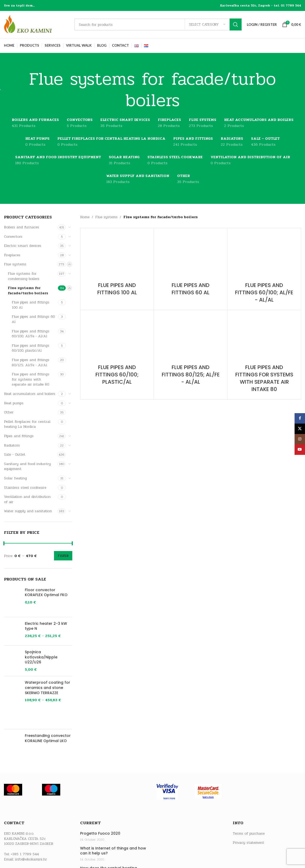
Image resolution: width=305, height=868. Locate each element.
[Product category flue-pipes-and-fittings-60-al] (191, 265)
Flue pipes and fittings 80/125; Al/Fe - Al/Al (31, 362)
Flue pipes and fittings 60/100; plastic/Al (31, 348)
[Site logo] (37, 24)
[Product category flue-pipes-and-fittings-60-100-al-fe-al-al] (264, 269)
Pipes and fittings (19, 436)
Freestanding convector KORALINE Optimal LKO (48, 738)
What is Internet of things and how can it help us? (113, 851)
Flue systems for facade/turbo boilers (28, 291)
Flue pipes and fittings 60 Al (33, 319)
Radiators (12, 445)
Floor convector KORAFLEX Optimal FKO (46, 593)
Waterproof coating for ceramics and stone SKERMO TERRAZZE (47, 688)
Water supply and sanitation (28, 511)
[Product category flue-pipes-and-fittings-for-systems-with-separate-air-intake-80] (264, 355)
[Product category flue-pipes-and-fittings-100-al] (117, 265)
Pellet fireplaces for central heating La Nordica (27, 424)
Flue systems (15, 264)
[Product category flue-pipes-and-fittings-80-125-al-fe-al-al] (191, 351)
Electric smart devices (23, 246)
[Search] (158, 25)
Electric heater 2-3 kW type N (46, 626)
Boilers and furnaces (22, 227)
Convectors (13, 237)
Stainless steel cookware (25, 488)
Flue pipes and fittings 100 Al (31, 305)
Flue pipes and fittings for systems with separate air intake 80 (31, 379)
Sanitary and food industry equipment (27, 466)
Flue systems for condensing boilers (24, 276)
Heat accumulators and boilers (30, 394)
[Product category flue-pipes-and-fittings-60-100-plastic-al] (117, 351)
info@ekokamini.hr (31, 859)
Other (9, 412)
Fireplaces (12, 255)
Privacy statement (248, 843)
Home (85, 217)
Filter (63, 556)
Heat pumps (14, 403)
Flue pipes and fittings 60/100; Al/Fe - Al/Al (31, 334)
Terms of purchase (249, 834)
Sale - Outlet (15, 454)
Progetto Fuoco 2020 (100, 833)
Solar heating (15, 478)
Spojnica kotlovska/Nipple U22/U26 (41, 657)
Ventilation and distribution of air (27, 499)
